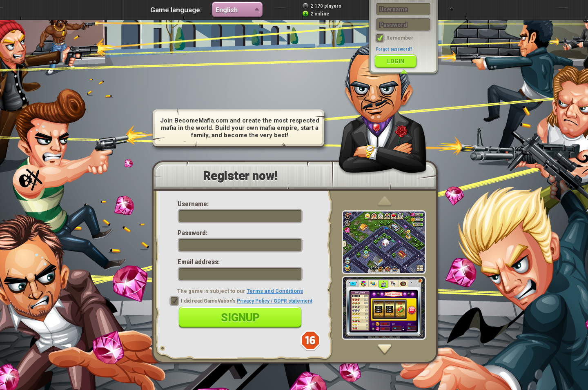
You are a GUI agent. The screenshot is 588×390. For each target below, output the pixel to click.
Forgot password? (394, 49)
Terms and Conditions (275, 291)
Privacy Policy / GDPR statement (275, 301)
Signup (240, 318)
